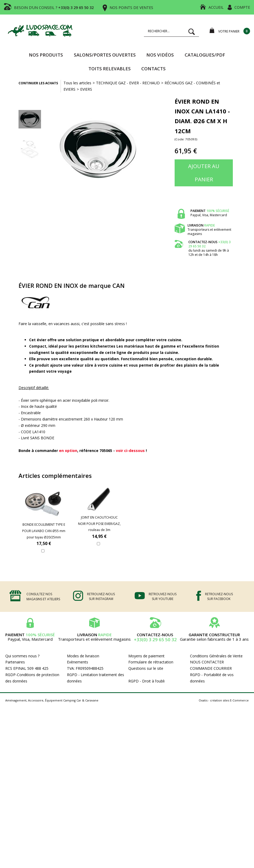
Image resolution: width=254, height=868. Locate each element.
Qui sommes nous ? (22, 656)
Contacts (153, 69)
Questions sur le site (146, 668)
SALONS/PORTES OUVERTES (105, 55)
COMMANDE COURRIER (211, 668)
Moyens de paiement (146, 656)
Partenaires (15, 662)
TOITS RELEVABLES (110, 69)
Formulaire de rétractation (151, 662)
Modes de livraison (83, 656)
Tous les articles (77, 83)
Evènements (78, 662)
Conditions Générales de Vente (216, 656)
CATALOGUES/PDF (205, 55)
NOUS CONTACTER (207, 662)
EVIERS (86, 89)
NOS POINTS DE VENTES (131, 8)
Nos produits (46, 55)
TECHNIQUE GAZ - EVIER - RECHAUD (128, 83)
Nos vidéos (160, 55)
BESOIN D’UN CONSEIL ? (54, 8)
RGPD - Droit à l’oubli (146, 681)
